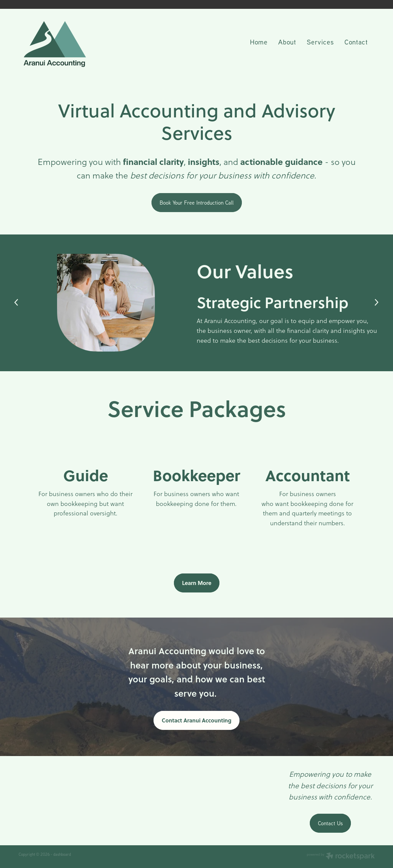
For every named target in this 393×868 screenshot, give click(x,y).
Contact (356, 42)
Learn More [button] (197, 583)
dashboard (62, 854)
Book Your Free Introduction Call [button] (197, 203)
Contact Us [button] (330, 823)
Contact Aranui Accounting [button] (196, 720)
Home (259, 42)
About (287, 42)
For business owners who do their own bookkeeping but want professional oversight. (85, 504)
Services (320, 42)
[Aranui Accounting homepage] (54, 43)
